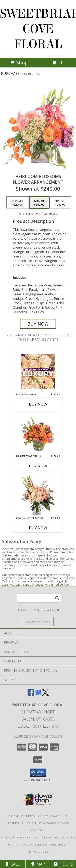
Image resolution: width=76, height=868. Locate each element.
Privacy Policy (20, 845)
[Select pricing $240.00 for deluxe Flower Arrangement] (39, 203)
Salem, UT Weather (15, 837)
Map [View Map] (38, 864)
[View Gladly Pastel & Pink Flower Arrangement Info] (38, 495)
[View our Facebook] (31, 694)
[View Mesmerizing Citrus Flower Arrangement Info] (38, 433)
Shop (19, 62)
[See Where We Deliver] (38, 621)
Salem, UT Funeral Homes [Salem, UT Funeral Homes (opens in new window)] (29, 816)
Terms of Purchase (50, 845)
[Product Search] (39, 598)
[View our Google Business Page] (38, 694)
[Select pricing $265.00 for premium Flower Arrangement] (60, 203)
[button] (38, 773)
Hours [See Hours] (63, 864)
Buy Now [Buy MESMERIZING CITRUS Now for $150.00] (38, 466)
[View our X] (45, 694)
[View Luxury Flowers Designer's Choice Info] (38, 371)
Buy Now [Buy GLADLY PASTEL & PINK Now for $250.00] (38, 528)
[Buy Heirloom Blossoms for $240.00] (38, 324)
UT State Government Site (54, 837)
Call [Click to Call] (13, 864)
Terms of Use (38, 852)
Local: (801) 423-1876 (38, 726)
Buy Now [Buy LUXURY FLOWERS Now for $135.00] (38, 404)
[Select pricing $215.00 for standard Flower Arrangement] (18, 203)
